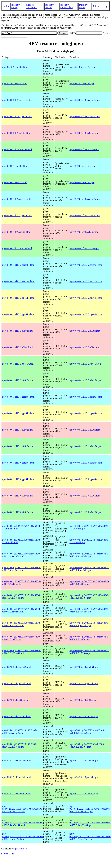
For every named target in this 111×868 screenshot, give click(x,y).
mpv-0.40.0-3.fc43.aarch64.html (17, 100)
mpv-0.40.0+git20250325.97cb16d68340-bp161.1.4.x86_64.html (21, 597)
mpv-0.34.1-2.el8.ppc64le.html (16, 777)
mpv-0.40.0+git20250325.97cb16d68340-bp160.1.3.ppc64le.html (21, 624)
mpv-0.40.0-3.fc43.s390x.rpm (84, 133)
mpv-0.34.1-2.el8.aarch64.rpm (84, 761)
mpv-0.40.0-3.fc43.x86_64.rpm (84, 149)
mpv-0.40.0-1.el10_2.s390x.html (17, 331)
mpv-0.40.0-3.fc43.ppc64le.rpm (85, 117)
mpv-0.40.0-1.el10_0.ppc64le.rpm (86, 479)
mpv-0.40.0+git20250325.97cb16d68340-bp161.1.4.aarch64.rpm (89, 555)
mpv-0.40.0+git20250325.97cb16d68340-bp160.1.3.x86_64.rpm (89, 652)
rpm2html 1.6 (21, 849)
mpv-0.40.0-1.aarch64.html (15, 166)
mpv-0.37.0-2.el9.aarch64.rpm (84, 667)
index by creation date (66, 6)
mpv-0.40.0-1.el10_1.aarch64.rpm (86, 397)
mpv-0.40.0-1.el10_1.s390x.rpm (85, 430)
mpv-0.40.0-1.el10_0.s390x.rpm (85, 496)
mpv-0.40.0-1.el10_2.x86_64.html (18, 364)
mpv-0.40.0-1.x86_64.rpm (82, 182)
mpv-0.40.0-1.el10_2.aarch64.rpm (86, 265)
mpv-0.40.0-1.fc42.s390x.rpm (84, 232)
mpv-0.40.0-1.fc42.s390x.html (16, 232)
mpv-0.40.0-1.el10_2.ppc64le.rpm (86, 298)
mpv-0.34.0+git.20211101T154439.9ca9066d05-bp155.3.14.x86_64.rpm (90, 823)
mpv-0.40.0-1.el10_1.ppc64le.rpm (86, 413)
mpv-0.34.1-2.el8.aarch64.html (16, 761)
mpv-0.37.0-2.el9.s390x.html (15, 700)
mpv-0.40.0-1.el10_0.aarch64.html (18, 463)
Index (6, 6)
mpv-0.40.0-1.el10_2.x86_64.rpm (85, 364)
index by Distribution (31, 6)
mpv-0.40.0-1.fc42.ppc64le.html (17, 215)
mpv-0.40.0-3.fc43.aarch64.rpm (85, 100)
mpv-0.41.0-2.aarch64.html (15, 67)
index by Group (15, 6)
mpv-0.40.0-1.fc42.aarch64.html (17, 199)
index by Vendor (49, 6)
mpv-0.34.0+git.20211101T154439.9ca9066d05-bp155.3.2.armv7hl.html (22, 836)
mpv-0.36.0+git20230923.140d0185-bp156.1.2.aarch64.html (19, 732)
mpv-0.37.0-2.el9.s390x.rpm (83, 700)
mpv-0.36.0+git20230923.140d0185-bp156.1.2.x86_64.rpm (87, 745)
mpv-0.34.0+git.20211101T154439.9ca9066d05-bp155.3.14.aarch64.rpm (90, 809)
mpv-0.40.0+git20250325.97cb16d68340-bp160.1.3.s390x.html (21, 638)
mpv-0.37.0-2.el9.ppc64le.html (16, 683)
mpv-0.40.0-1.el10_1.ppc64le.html (18, 413)
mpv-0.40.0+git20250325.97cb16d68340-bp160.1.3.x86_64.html (21, 652)
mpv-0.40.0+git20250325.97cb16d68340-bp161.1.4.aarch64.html (21, 555)
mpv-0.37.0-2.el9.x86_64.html (16, 716)
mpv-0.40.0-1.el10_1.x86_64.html (18, 446)
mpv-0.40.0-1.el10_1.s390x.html (17, 430)
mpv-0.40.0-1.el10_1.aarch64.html (18, 397)
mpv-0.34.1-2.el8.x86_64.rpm (84, 794)
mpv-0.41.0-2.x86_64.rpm (82, 84)
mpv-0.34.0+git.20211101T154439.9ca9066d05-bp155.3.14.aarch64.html (22, 809)
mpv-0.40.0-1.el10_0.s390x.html (17, 496)
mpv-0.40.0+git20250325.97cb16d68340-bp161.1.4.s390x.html (21, 583)
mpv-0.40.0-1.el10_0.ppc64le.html (18, 479)
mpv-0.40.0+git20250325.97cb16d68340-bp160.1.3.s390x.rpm (89, 638)
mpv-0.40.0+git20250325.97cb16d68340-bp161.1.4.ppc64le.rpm (89, 569)
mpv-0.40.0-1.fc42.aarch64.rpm (85, 199)
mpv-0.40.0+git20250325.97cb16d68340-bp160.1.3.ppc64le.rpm (89, 624)
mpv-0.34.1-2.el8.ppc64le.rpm (84, 777)
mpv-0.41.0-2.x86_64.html (14, 84)
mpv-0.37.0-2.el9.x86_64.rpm (84, 716)
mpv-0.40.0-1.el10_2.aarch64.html (18, 265)
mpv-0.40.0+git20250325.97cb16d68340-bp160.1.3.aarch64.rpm (89, 610)
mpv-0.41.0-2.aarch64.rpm (82, 67)
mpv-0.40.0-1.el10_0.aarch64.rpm (86, 463)
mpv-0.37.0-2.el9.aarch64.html (16, 667)
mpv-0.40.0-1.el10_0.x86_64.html (18, 512)
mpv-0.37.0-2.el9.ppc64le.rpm (84, 683)
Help (105, 6)
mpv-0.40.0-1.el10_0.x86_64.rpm (85, 512)
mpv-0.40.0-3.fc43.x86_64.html (17, 149)
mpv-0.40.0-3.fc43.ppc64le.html (17, 117)
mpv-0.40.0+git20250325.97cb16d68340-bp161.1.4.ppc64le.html (21, 569)
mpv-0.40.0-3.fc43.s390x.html (16, 133)
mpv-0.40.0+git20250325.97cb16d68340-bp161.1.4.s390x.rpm (89, 583)
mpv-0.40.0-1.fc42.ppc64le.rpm (85, 215)
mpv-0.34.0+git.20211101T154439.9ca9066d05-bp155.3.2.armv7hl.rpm (90, 836)
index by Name (83, 6)
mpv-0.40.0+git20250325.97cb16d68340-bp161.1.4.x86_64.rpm (89, 597)
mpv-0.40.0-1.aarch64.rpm (82, 166)
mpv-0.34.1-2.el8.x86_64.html (16, 794)
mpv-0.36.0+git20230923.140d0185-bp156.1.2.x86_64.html (19, 745)
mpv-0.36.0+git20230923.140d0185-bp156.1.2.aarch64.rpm (87, 732)
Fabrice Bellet (8, 854)
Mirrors (97, 6)
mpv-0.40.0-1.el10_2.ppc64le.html (18, 298)
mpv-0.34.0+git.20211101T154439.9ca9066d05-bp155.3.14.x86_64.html (22, 823)
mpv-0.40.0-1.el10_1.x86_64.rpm (85, 446)
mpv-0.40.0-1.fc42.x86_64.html (17, 248)
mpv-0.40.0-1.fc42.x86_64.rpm (84, 248)
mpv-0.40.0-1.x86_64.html (14, 182)
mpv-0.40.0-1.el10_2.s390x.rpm (85, 331)
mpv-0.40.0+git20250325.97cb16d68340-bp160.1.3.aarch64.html (21, 610)
